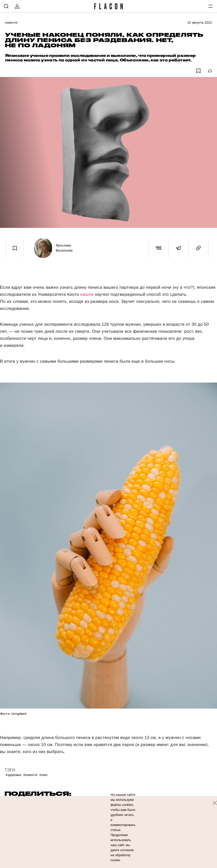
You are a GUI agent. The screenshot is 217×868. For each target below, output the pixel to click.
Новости (11, 23)
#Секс (43, 775)
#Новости (30, 775)
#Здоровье (13, 775)
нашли (87, 294)
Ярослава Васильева (64, 248)
